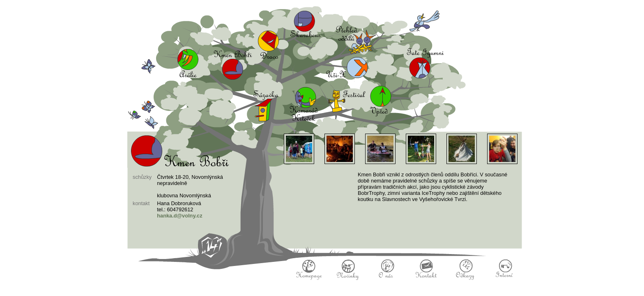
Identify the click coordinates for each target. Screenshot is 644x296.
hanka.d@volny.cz (179, 216)
